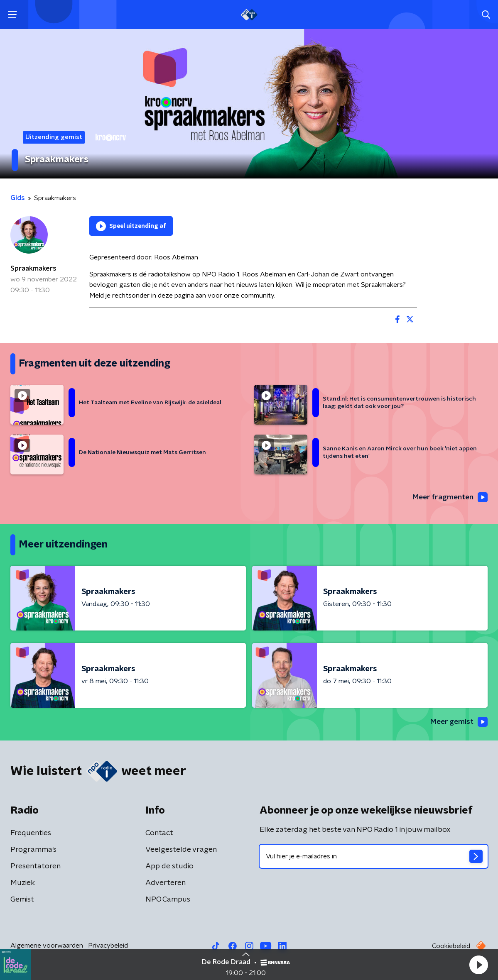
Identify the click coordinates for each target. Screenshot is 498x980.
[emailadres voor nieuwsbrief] (374, 857)
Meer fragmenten (449, 497)
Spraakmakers (33, 269)
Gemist (22, 900)
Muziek (23, 884)
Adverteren (166, 884)
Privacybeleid (108, 946)
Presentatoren (36, 867)
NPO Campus (168, 900)
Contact (159, 834)
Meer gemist (458, 722)
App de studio (169, 867)
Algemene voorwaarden (47, 946)
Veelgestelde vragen (181, 850)
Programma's (33, 850)
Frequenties (31, 834)
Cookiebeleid (451, 947)
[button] (478, 965)
